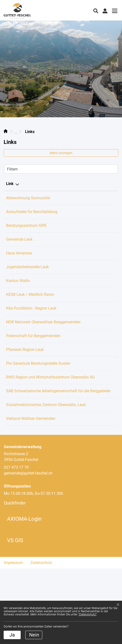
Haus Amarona (21, 259)
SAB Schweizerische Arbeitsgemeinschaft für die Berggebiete (30, 449)
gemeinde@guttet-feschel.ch (28, 549)
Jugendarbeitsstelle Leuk (30, 284)
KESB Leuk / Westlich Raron (33, 312)
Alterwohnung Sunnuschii (30, 198)
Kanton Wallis (20, 298)
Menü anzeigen (61, 153)
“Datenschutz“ (87, 614)
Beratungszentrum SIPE (29, 231)
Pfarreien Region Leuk (27, 384)
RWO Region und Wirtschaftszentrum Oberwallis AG (32, 424)
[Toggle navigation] (114, 11)
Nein (34, 635)
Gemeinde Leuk (22, 245)
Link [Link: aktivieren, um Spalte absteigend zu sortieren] (10, 184)
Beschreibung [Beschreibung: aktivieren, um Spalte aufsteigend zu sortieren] (76, 184)
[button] (96, 10)
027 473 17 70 (16, 543)
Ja (12, 635)
